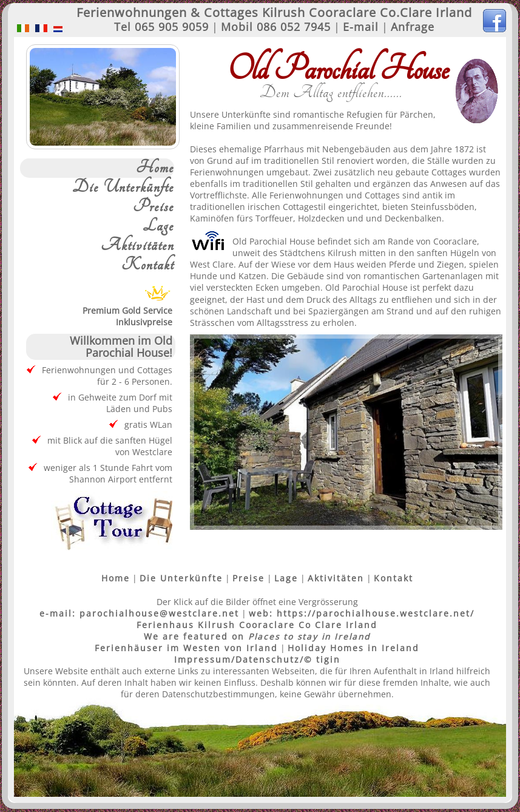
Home (155, 168)
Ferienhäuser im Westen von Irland (186, 648)
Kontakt (148, 265)
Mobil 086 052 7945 (276, 27)
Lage (158, 226)
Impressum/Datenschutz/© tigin (257, 659)
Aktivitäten (137, 246)
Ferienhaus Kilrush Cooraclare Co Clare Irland (257, 625)
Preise (154, 207)
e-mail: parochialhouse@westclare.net (139, 613)
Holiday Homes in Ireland (353, 648)
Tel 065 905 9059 (161, 27)
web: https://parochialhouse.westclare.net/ (362, 613)
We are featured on (257, 636)
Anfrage (413, 27)
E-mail (361, 27)
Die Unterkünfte (123, 188)
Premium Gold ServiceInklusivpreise (127, 310)
